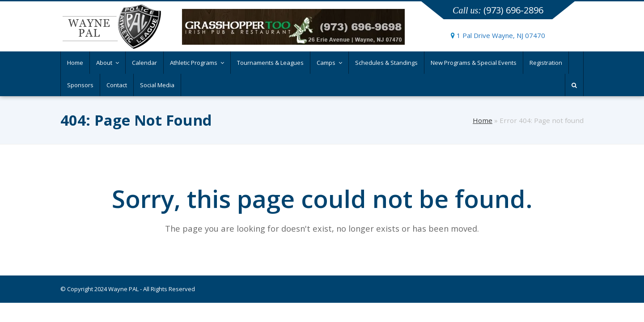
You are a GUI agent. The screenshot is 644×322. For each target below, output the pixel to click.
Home (483, 120)
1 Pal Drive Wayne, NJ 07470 (498, 35)
